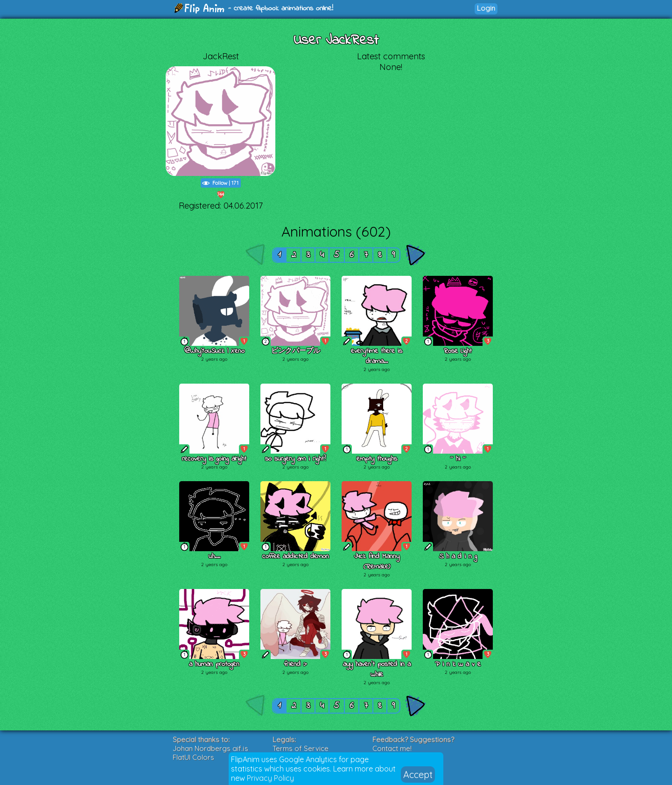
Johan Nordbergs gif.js (210, 748)
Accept (418, 774)
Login (486, 8)
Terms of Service (301, 748)
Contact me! (392, 748)
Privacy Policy (270, 778)
